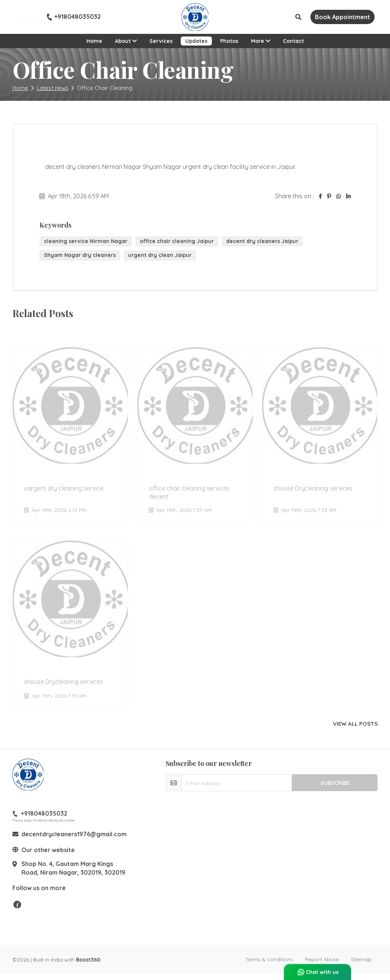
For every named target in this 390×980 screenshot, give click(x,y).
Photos (229, 41)
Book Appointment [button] (342, 17)
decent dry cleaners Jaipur (262, 241)
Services (161, 41)
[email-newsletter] (237, 783)
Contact (293, 41)
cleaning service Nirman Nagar (86, 241)
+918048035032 (74, 17)
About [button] (126, 41)
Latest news (53, 88)
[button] (298, 17)
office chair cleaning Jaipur (177, 241)
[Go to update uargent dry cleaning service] (70, 431)
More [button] (263, 40)
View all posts (355, 724)
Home (94, 41)
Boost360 (88, 960)
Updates (196, 41)
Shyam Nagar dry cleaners (80, 255)
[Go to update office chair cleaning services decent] (195, 431)
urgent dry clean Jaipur (160, 255)
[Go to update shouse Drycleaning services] (320, 431)
